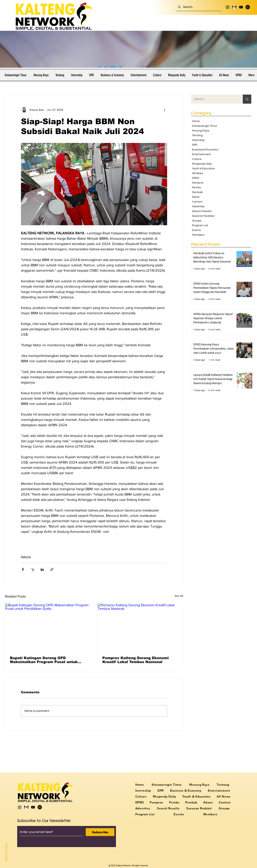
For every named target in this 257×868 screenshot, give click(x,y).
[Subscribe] (100, 832)
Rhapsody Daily (202, 164)
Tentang (197, 135)
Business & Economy (205, 150)
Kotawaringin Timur (205, 126)
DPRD (196, 178)
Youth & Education (203, 169)
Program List (200, 225)
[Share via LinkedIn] (42, 569)
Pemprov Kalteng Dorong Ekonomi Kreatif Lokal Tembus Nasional (136, 660)
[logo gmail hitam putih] (234, 7)
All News (197, 173)
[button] (239, 75)
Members (198, 235)
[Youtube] (241, 7)
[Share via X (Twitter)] (32, 569)
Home (196, 121)
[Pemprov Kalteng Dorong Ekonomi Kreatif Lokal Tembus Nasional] (140, 627)
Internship (198, 140)
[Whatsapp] (248, 7)
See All (179, 596)
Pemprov (198, 183)
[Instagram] (228, 7)
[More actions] (165, 110)
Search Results (202, 211)
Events (196, 230)
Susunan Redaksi (203, 216)
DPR (195, 145)
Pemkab (197, 192)
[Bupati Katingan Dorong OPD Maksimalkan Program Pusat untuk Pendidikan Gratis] (48, 627)
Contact (197, 202)
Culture (197, 159)
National (26, 557)
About (196, 197)
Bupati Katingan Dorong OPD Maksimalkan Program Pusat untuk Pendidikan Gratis (44, 660)
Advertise (198, 206)
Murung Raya (201, 131)
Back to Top (6, 852)
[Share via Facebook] (23, 569)
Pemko (196, 188)
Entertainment (201, 154)
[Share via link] (52, 569)
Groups (197, 221)
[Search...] (198, 7)
